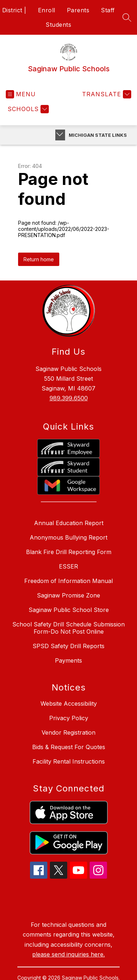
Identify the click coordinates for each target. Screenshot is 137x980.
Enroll (47, 10)
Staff (108, 10)
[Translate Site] (106, 94)
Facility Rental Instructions (69, 761)
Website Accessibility (69, 704)
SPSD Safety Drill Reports (68, 646)
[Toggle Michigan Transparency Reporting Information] (60, 135)
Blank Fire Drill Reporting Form (69, 552)
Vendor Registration (68, 732)
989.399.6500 (69, 398)
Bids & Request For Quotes (69, 747)
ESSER (68, 566)
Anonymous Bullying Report (68, 537)
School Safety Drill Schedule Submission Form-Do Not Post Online (68, 628)
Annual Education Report (69, 523)
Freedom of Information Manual (68, 581)
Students (58, 25)
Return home (39, 259)
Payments (68, 660)
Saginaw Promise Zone (68, 595)
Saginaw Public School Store (69, 610)
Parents (78, 10)
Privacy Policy (69, 718)
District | (14, 10)
